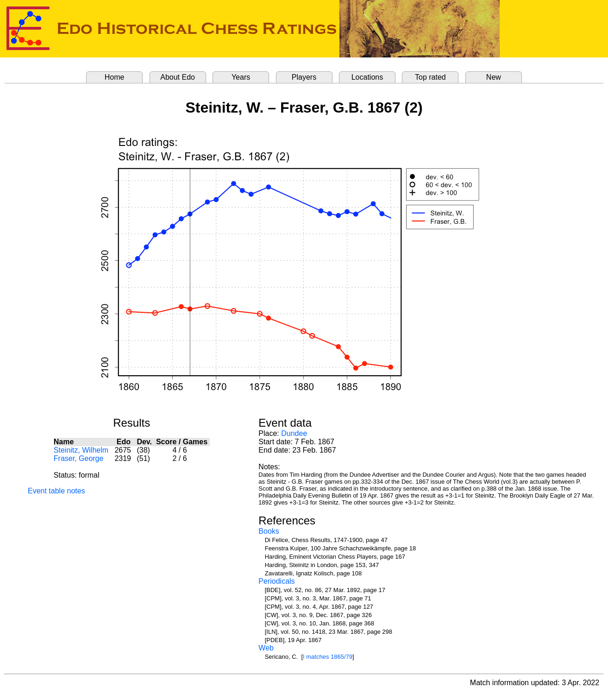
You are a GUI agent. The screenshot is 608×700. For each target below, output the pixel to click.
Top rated (430, 77)
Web (266, 648)
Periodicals (276, 581)
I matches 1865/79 (328, 657)
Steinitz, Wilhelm (81, 450)
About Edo (178, 77)
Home (115, 77)
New (494, 77)
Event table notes (56, 491)
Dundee (294, 433)
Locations (367, 77)
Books (269, 531)
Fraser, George (79, 458)
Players (304, 77)
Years (241, 77)
